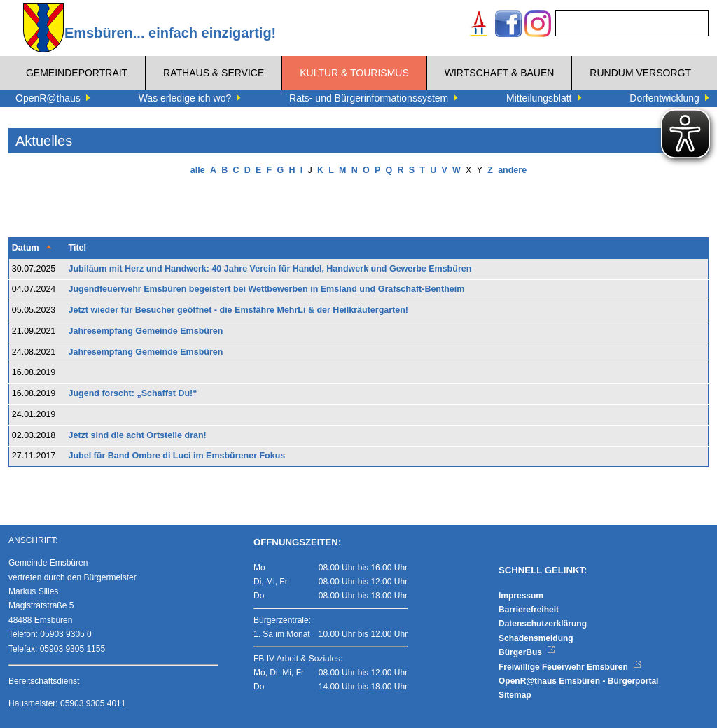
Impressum (521, 596)
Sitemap (515, 695)
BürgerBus (527, 652)
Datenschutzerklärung (543, 624)
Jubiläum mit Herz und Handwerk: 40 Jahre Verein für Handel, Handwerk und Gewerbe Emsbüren (270, 269)
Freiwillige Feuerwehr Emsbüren (570, 667)
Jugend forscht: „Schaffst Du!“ (133, 393)
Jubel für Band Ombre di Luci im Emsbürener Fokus (177, 456)
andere (512, 170)
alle (198, 170)
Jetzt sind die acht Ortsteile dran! (138, 435)
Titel (77, 248)
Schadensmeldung (536, 638)
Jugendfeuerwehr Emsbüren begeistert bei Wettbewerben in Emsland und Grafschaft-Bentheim (267, 289)
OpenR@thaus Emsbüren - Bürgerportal (578, 681)
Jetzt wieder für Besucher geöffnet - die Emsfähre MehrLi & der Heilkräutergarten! (239, 310)
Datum (26, 248)
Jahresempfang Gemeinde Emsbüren (146, 331)
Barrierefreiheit (529, 610)
